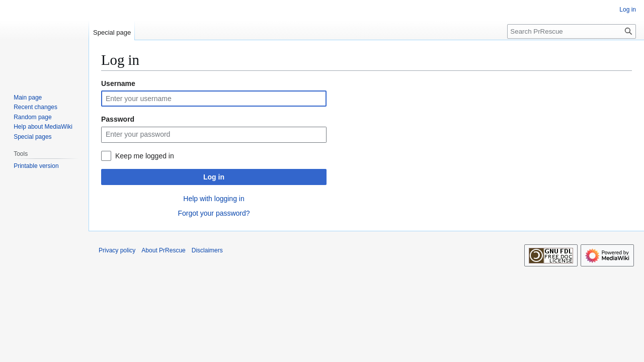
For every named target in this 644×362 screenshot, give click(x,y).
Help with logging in (214, 199)
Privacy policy (117, 250)
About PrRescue (163, 250)
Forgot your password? (214, 213)
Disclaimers (207, 250)
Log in (214, 177)
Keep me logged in (145, 156)
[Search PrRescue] (572, 31)
